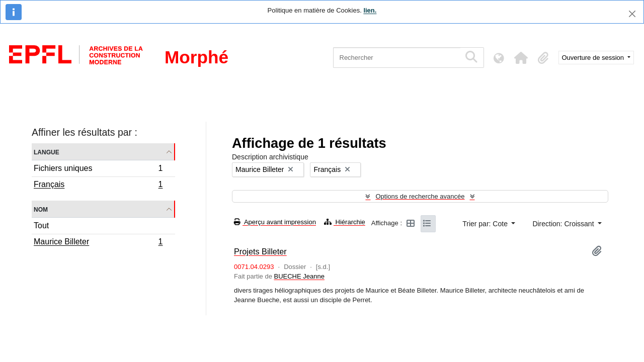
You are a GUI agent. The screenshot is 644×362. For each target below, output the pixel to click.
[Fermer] (632, 14)
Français (98, 186)
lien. (370, 10)
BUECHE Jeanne (299, 276)
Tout (41, 225)
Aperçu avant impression (275, 222)
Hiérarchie (345, 222)
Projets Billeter (260, 251)
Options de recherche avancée (420, 196)
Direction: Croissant (564, 224)
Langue (47, 152)
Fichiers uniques (98, 170)
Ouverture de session (594, 58)
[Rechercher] (397, 58)
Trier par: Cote (486, 224)
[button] (521, 58)
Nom (41, 209)
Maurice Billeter (98, 243)
